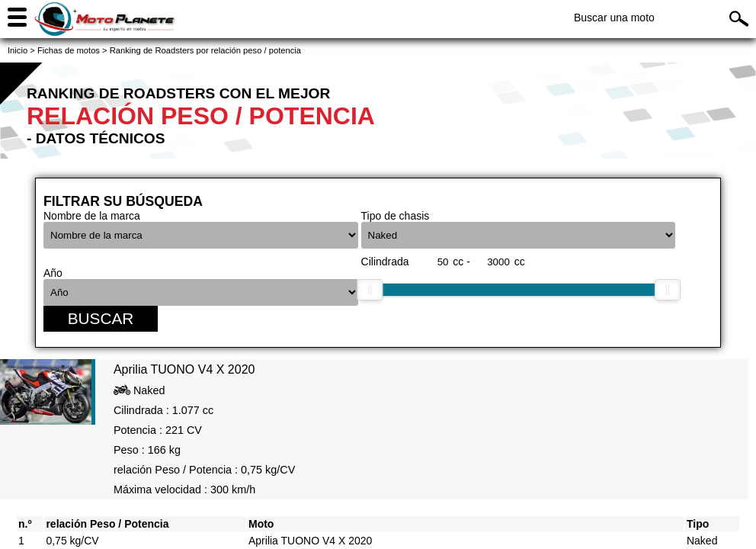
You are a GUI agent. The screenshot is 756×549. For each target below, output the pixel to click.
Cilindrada (385, 262)
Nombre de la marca (92, 216)
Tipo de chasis (396, 216)
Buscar (101, 318)
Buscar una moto (614, 18)
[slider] (370, 290)
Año (53, 273)
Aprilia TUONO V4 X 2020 (310, 541)
